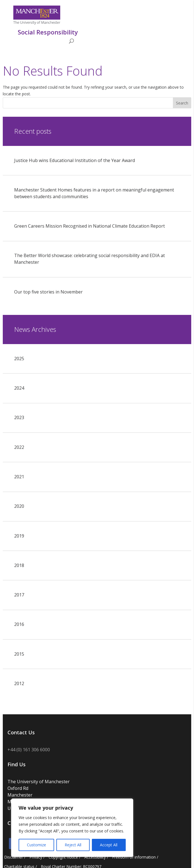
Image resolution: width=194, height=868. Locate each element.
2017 (19, 595)
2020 (19, 506)
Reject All (73, 845)
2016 (19, 624)
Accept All (109, 845)
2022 (19, 447)
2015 (19, 654)
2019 (19, 536)
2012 (19, 683)
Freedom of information (134, 857)
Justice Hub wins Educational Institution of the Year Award (75, 160)
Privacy (36, 857)
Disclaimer (14, 857)
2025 (19, 359)
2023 (19, 417)
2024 (19, 388)
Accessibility (95, 857)
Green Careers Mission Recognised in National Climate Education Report (90, 226)
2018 (19, 565)
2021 (19, 477)
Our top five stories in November (48, 292)
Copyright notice (63, 857)
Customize (36, 845)
